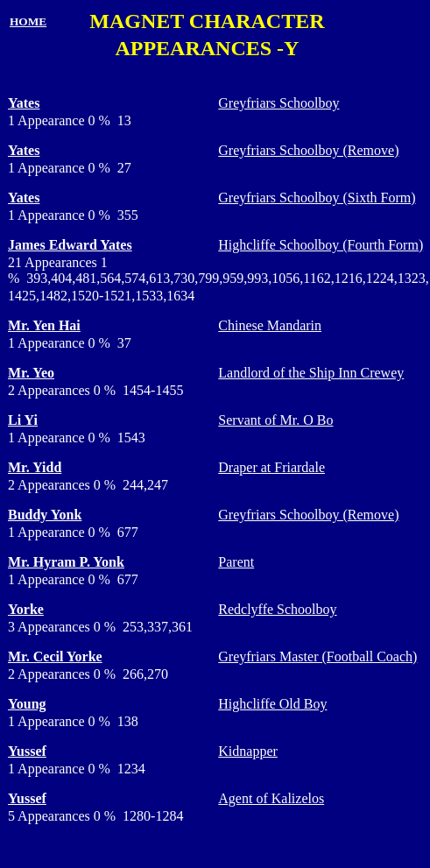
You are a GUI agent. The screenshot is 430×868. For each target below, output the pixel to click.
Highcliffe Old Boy (272, 704)
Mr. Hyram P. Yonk (66, 562)
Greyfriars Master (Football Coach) (317, 656)
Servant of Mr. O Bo (275, 420)
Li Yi (23, 420)
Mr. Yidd (35, 467)
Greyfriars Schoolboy (278, 103)
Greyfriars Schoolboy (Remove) (308, 150)
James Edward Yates (70, 245)
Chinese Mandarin (270, 325)
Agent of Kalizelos (271, 798)
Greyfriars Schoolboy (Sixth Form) (317, 198)
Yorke (26, 609)
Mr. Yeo (31, 373)
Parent (236, 562)
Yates (24, 103)
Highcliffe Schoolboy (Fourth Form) (321, 245)
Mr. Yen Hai (44, 325)
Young (27, 704)
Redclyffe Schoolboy (277, 609)
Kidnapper (248, 751)
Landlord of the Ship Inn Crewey (311, 373)
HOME (28, 21)
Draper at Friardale (271, 467)
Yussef (27, 751)
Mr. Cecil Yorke (55, 656)
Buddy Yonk (45, 515)
